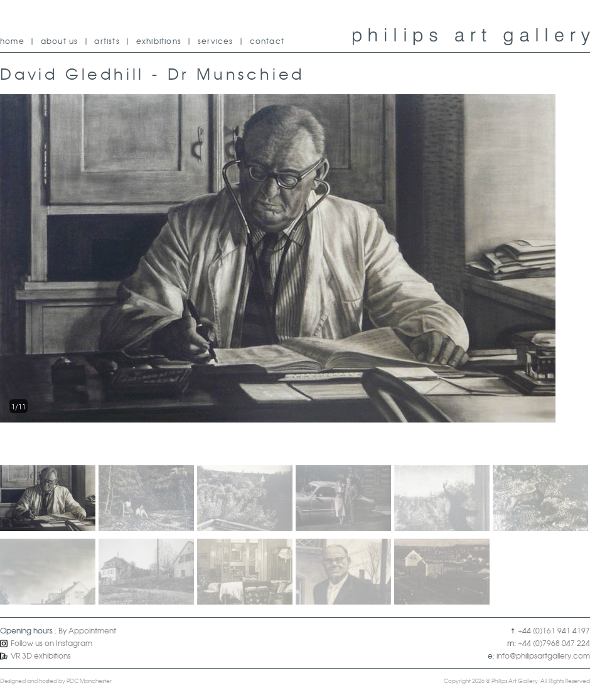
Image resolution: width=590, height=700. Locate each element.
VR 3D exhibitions (35, 655)
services (216, 41)
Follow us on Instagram (46, 643)
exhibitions (159, 41)
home (12, 41)
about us (60, 41)
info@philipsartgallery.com (543, 655)
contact (267, 41)
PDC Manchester (89, 681)
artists (107, 41)
